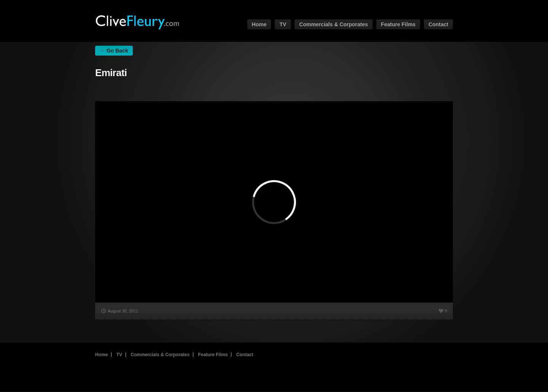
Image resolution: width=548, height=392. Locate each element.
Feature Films (398, 24)
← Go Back (114, 51)
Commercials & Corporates (334, 24)
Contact (438, 24)
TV (283, 24)
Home (259, 24)
